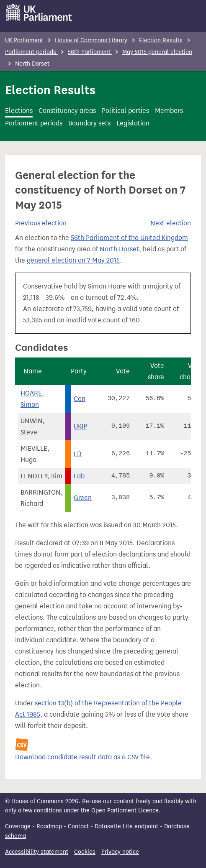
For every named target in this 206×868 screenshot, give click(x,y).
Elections (19, 111)
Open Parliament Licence (125, 811)
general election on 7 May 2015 (73, 260)
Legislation (133, 123)
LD (78, 454)
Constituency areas (67, 111)
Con (80, 399)
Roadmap (49, 826)
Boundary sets (89, 123)
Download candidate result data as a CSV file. (84, 757)
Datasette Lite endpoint (126, 826)
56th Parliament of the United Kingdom (129, 238)
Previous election (41, 223)
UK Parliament (24, 40)
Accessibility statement (37, 852)
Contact (78, 826)
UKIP (80, 426)
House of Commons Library (91, 40)
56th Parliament (90, 52)
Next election (171, 223)
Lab (79, 476)
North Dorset (119, 249)
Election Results (161, 40)
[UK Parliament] (39, 13)
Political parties (125, 111)
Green (83, 498)
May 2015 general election (157, 52)
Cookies (85, 852)
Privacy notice (120, 852)
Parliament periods (31, 52)
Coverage (18, 826)
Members (169, 111)
